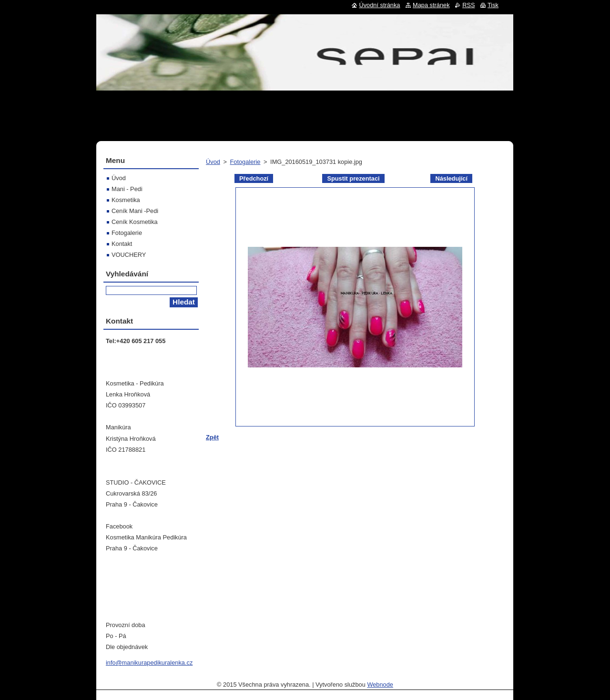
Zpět (212, 437)
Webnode (380, 685)
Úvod (213, 162)
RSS (468, 5)
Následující (451, 178)
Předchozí (254, 178)
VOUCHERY (129, 255)
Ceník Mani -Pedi (135, 211)
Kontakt (122, 244)
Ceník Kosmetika (135, 222)
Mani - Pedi (127, 189)
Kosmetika (126, 200)
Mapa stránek (431, 5)
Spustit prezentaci (353, 178)
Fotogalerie (245, 162)
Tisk (493, 5)
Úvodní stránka (379, 5)
